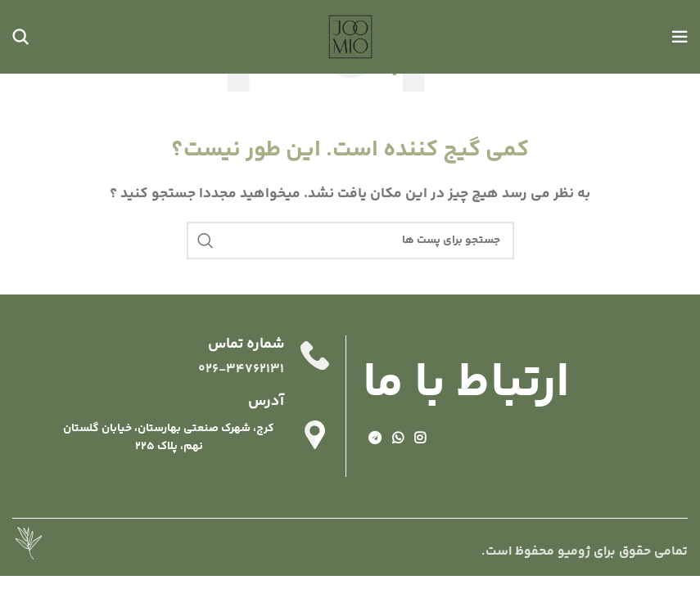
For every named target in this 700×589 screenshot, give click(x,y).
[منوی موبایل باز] (680, 37)
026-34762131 (241, 369)
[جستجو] (20, 37)
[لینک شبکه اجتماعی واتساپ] (397, 439)
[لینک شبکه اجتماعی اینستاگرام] (420, 439)
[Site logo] (350, 37)
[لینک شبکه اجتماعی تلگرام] (375, 439)
